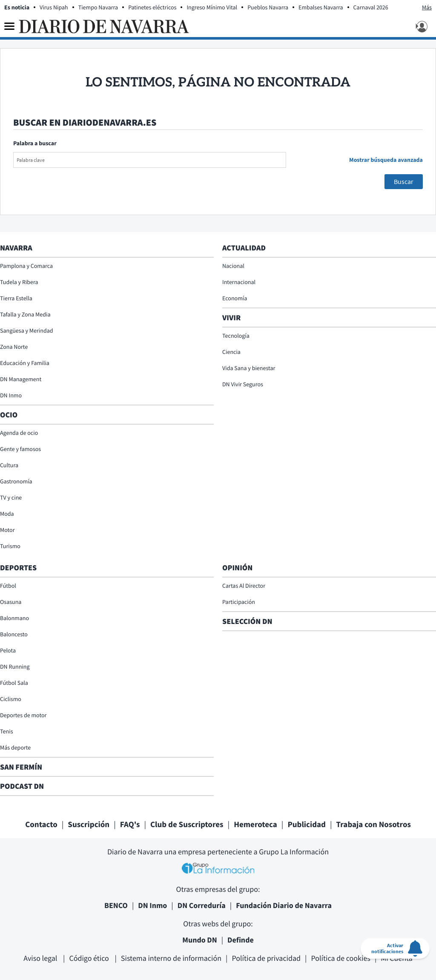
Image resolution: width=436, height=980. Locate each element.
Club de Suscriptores (187, 825)
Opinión (237, 568)
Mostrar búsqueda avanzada (386, 160)
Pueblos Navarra (268, 7)
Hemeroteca (255, 825)
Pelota (8, 650)
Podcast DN (22, 786)
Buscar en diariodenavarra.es (85, 123)
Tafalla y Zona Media (25, 314)
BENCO (116, 905)
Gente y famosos (20, 449)
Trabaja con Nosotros (374, 825)
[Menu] (9, 26)
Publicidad (307, 825)
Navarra (16, 248)
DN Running (15, 667)
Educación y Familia (25, 363)
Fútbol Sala (14, 683)
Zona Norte (14, 347)
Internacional (239, 282)
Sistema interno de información (171, 958)
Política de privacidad (266, 958)
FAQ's (130, 825)
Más (427, 7)
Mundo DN (200, 940)
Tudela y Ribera (19, 282)
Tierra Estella (16, 298)
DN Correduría (202, 905)
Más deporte (15, 747)
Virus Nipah (54, 7)
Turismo (10, 546)
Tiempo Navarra (98, 7)
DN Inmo (11, 395)
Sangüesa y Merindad (27, 330)
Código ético (90, 958)
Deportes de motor (23, 715)
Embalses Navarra (321, 7)
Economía (235, 298)
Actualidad (244, 248)
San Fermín (22, 767)
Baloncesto (14, 634)
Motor (7, 530)
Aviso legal (41, 958)
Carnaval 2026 (371, 7)
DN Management (21, 379)
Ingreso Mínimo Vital (212, 7)
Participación (239, 602)
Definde (241, 940)
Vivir (231, 318)
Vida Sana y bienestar (249, 368)
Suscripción (89, 825)
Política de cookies (340, 958)
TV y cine (11, 497)
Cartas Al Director (244, 586)
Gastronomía (16, 481)
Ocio (9, 415)
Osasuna (11, 602)
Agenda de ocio (19, 433)
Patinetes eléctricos (152, 7)
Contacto (41, 825)
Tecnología (236, 336)
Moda (7, 514)
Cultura (9, 465)
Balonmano (14, 618)
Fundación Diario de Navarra (284, 905)
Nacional (233, 266)
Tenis (7, 731)
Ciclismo (11, 699)
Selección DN (247, 621)
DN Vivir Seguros (243, 384)
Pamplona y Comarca (26, 266)
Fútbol (8, 586)
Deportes (18, 568)
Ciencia (231, 352)
